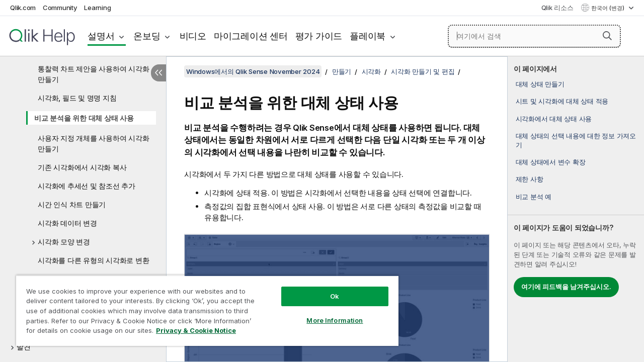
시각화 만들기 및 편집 (423, 71)
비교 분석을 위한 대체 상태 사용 (84, 118)
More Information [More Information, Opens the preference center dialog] (327, 313)
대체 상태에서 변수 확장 (551, 162)
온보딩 (147, 36)
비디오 (193, 36)
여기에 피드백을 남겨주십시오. (566, 287)
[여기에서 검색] (534, 36)
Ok (327, 289)
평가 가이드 (319, 36)
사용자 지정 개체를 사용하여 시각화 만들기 (93, 143)
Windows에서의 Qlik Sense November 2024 (253, 71)
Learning (97, 8)
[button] (607, 36)
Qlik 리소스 (557, 8)
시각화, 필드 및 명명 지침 (77, 98)
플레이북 (368, 36)
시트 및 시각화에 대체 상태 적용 (562, 101)
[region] (203, 307)
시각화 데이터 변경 (67, 223)
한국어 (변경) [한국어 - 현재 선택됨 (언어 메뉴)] (609, 8)
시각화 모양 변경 (64, 242)
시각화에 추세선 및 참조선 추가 (87, 186)
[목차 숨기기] (158, 73)
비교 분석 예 (534, 197)
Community (60, 8)
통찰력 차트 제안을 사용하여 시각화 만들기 (93, 74)
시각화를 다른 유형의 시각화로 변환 (93, 260)
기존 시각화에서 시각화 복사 (82, 167)
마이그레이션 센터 (251, 36)
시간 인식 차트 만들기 (72, 204)
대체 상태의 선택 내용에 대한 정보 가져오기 (576, 140)
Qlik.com (23, 8)
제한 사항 (530, 179)
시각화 (371, 71)
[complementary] (576, 209)
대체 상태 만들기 (540, 84)
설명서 (101, 36)
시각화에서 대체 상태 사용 (554, 119)
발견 (24, 347)
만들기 (342, 71)
